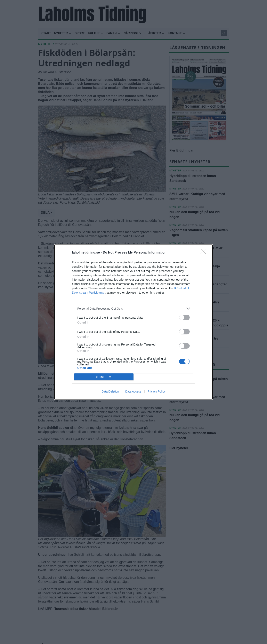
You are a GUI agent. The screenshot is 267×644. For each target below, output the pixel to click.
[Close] (204, 253)
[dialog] (133, 322)
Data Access (133, 391)
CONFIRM (104, 377)
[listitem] (133, 308)
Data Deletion (110, 391)
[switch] (184, 317)
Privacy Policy (157, 391)
